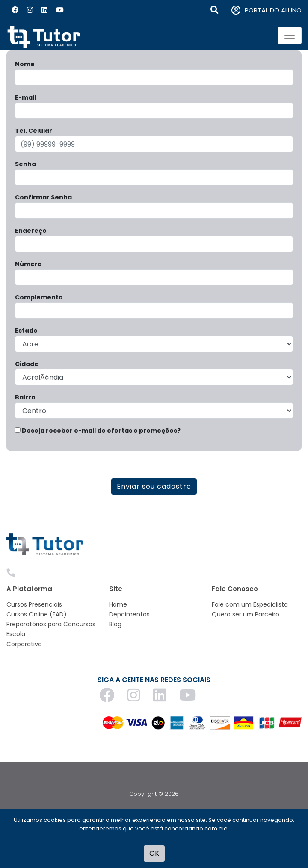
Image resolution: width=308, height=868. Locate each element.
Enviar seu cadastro (154, 486)
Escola (16, 634)
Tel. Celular (34, 131)
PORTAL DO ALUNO (267, 10)
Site (116, 589)
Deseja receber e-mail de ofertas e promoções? (98, 431)
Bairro (25, 397)
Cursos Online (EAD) (37, 614)
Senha (25, 164)
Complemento (39, 297)
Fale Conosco (235, 589)
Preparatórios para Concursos (51, 624)
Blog (115, 624)
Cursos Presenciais (34, 604)
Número (28, 264)
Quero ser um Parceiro (246, 614)
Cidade (27, 364)
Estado (26, 331)
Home (118, 604)
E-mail (25, 97)
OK (154, 853)
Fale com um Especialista (250, 604)
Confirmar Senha (43, 197)
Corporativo (24, 644)
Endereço (31, 231)
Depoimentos (129, 614)
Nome (25, 64)
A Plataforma (29, 589)
